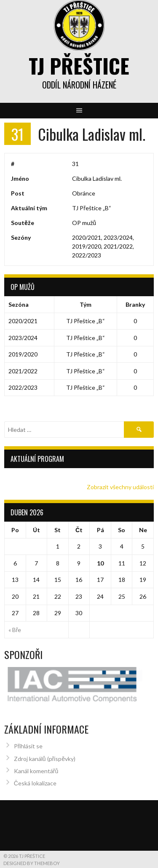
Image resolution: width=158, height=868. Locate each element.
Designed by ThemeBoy (32, 856)
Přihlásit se (28, 739)
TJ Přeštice (79, 66)
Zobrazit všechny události (120, 487)
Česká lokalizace (35, 776)
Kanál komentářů (36, 764)
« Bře (15, 630)
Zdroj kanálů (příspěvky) (45, 752)
